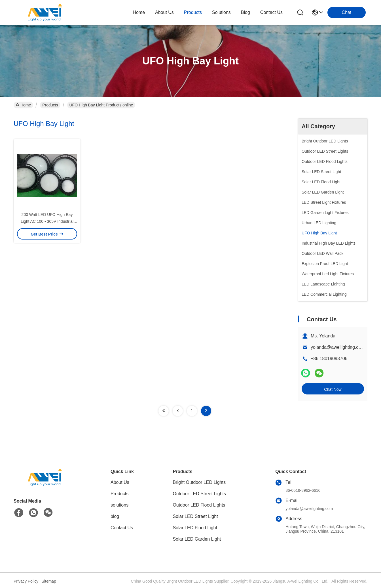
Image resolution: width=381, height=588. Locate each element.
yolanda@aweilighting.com (338, 347)
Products (50, 105)
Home (139, 12)
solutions (221, 12)
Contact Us (122, 528)
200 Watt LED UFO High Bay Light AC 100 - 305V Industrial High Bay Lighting (47, 221)
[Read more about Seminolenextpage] (164, 411)
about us (164, 12)
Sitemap (49, 581)
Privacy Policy (26, 581)
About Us (120, 482)
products (193, 12)
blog (245, 12)
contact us (271, 12)
